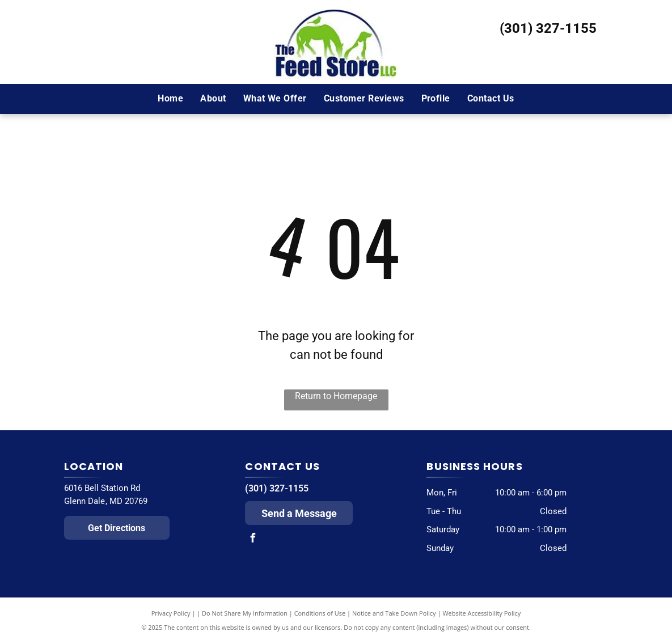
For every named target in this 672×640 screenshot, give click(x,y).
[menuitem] (170, 99)
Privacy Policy (171, 613)
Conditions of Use (320, 613)
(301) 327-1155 (548, 28)
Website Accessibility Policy (481, 613)
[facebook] (252, 539)
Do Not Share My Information (245, 613)
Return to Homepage (336, 396)
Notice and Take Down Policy (394, 613)
